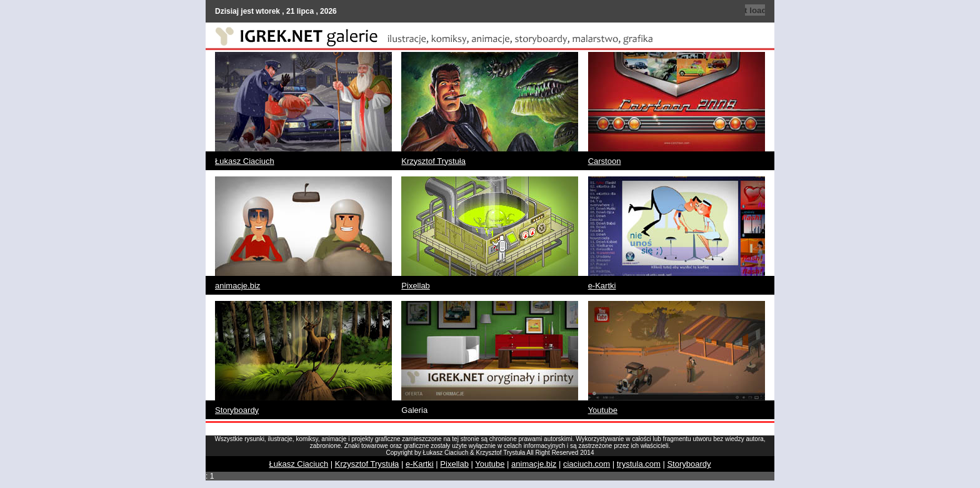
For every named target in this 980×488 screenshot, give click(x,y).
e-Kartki (602, 286)
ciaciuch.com (587, 464)
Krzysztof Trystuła (433, 161)
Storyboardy (237, 410)
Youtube (603, 410)
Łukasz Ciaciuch (245, 161)
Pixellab (416, 286)
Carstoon (605, 161)
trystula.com (639, 464)
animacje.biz (237, 286)
